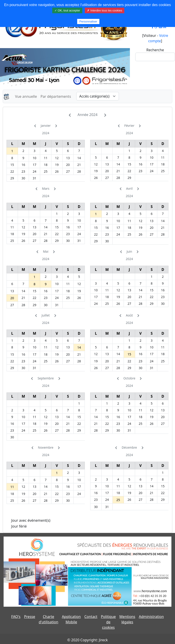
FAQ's (16, 617)
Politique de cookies (108, 622)
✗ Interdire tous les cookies (105, 10)
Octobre (129, 378)
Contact (91, 617)
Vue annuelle (26, 96)
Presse (30, 617)
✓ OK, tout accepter (67, 10)
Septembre (46, 378)
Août (129, 315)
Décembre (129, 447)
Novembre (46, 447)
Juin (129, 251)
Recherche (155, 50)
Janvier (46, 126)
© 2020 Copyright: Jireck (87, 640)
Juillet (46, 315)
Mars (46, 188)
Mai (46, 251)
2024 (46, 133)
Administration (151, 617)
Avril (129, 188)
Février (129, 126)
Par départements (56, 96)
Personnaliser (88, 21)
